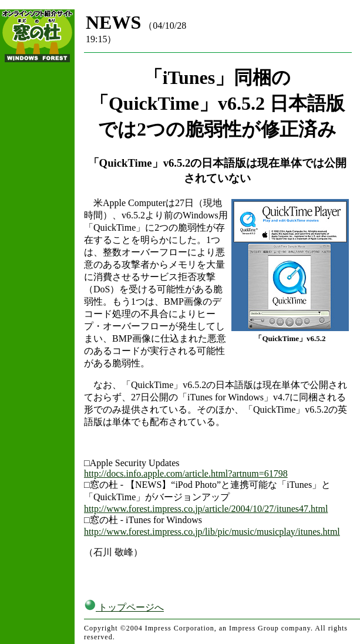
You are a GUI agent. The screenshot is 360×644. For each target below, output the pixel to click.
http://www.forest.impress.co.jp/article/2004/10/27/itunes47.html (206, 509)
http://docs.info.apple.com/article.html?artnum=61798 (186, 473)
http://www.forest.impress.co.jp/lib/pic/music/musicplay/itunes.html (212, 532)
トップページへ (124, 607)
